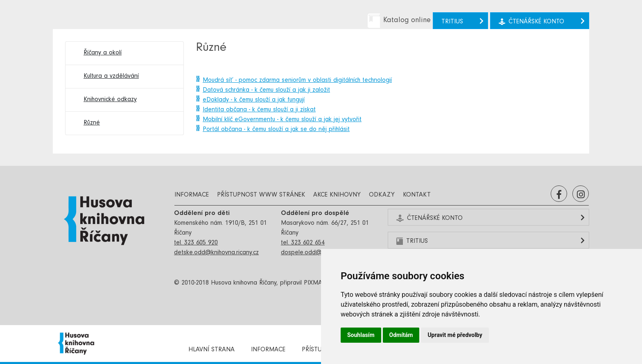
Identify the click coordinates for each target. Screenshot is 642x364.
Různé (92, 123)
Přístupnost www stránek (261, 195)
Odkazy (382, 195)
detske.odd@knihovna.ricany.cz (216, 253)
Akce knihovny (337, 195)
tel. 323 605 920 (196, 243)
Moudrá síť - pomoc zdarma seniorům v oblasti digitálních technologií (297, 81)
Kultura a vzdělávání (111, 77)
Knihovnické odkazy (110, 100)
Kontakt (417, 195)
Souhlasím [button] (361, 335)
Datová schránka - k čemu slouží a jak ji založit (266, 90)
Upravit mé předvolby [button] (455, 335)
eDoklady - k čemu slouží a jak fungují (254, 100)
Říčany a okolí (103, 53)
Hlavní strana (211, 350)
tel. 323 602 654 (303, 243)
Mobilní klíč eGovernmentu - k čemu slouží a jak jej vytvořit (282, 120)
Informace (192, 195)
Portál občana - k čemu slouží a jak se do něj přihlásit (276, 130)
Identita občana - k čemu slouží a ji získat (259, 110)
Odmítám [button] (401, 335)
